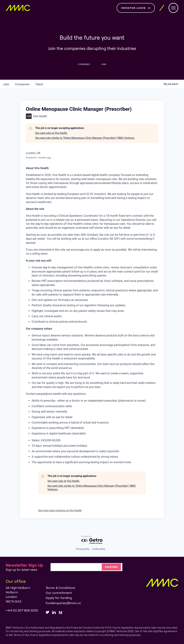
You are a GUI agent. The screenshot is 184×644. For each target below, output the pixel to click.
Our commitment (59, 593)
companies (22, 84)
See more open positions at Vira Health (60, 510)
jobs (6, 84)
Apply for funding (59, 598)
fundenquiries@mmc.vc (63, 603)
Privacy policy (83, 549)
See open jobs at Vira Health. (51, 133)
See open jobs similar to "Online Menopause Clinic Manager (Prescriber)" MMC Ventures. (85, 138)
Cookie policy (99, 549)
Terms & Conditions (60, 588)
